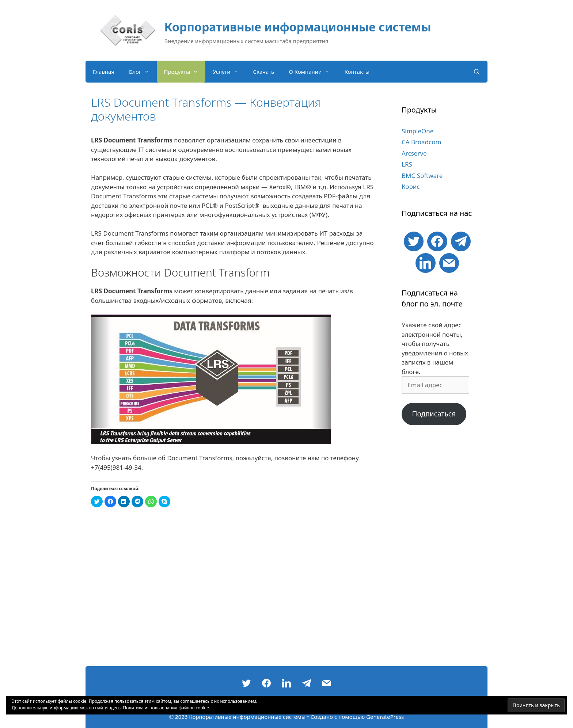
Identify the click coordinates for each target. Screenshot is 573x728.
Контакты (357, 72)
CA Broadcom (421, 142)
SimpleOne (418, 131)
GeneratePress (385, 717)
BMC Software (422, 176)
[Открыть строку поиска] (477, 72)
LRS (407, 164)
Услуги (229, 72)
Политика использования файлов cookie (166, 708)
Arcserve (414, 153)
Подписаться (434, 414)
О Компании (313, 72)
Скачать (264, 72)
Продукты (185, 72)
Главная (104, 72)
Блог (143, 72)
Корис (411, 186)
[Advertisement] (437, 549)
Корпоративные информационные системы (298, 27)
